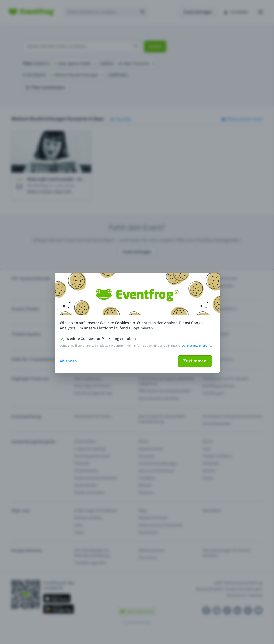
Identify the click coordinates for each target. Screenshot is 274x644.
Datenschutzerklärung (196, 346)
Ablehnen (68, 361)
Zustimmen (195, 361)
